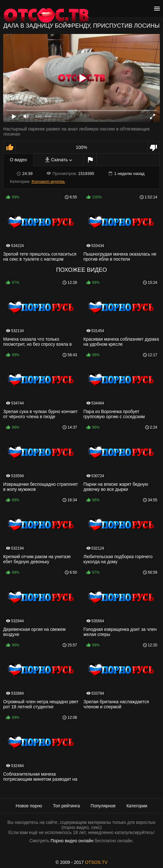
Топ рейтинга (67, 806)
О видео (18, 160)
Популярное (103, 806)
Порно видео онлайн (72, 841)
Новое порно (29, 806)
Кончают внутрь (48, 181)
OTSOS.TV (96, 862)
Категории (137, 806)
